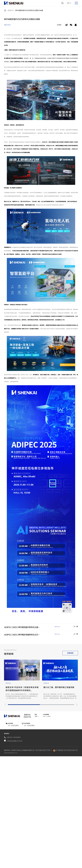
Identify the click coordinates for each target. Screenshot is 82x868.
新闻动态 (11, 11)
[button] (5, 854)
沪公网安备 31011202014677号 (65, 861)
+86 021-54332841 (14, 845)
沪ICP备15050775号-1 (44, 861)
